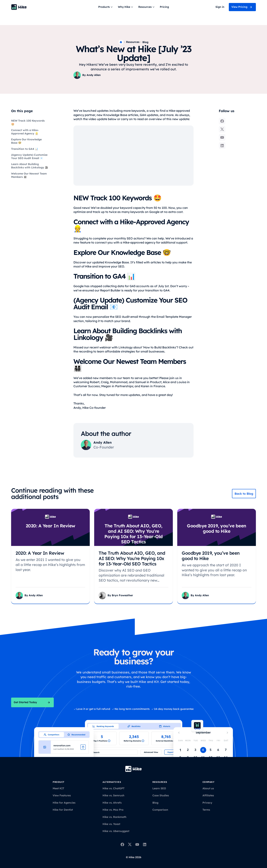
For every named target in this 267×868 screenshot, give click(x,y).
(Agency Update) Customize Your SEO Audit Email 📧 (29, 156)
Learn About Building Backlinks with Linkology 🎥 (30, 166)
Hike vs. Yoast (111, 824)
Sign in (220, 7)
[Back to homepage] (19, 7)
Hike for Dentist (63, 810)
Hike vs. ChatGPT (113, 788)
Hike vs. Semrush (113, 795)
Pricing (164, 7)
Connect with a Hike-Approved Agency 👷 (25, 132)
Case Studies (161, 795)
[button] (106, 7)
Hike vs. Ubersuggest (116, 831)
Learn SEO (159, 788)
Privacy (207, 803)
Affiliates (208, 795)
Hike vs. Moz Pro (113, 810)
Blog (145, 42)
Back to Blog (244, 494)
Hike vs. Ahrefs (112, 803)
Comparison (160, 810)
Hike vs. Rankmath (114, 817)
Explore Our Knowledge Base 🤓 (26, 141)
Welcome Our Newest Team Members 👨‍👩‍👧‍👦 (29, 175)
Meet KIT (58, 788)
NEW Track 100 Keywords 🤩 (28, 122)
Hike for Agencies (64, 803)
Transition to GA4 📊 (25, 149)
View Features (62, 795)
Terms (206, 810)
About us (208, 788)
